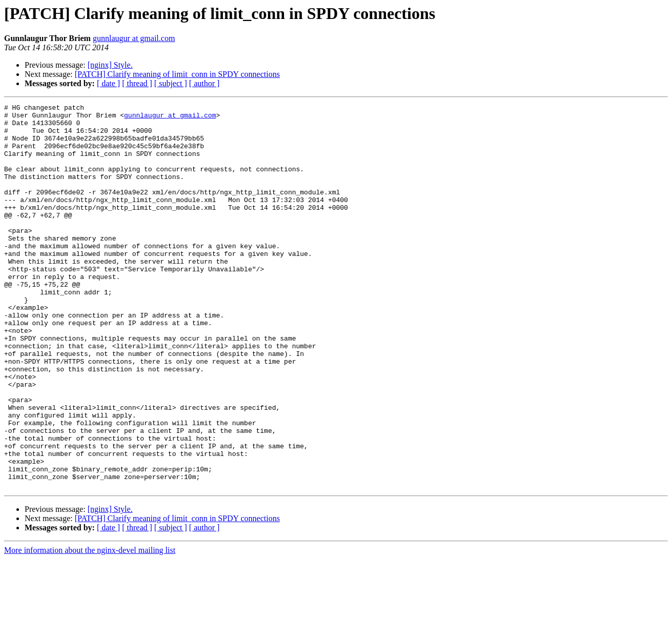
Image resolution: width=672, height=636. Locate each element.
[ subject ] (171, 83)
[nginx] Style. (110, 65)
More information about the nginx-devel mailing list (90, 627)
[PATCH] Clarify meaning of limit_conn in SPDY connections (177, 74)
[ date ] (108, 83)
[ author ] (205, 83)
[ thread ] (137, 83)
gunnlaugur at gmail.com (134, 38)
